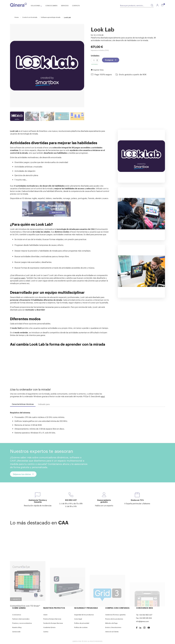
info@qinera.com (142, 621)
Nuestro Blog (17, 627)
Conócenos (17, 615)
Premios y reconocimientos (22, 623)
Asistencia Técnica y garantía (115, 615)
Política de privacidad (82, 623)
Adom (45, 615)
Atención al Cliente (112, 632)
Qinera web (16, 632)
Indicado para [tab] (44, 404)
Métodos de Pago (111, 623)
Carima (46, 632)
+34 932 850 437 (146, 615)
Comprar (109, 60)
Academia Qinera (49, 627)
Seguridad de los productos (84, 615)
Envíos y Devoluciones (113, 627)
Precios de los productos (114, 619)
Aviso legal (78, 619)
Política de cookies (81, 627)
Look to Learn (20, 278)
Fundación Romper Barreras (53, 623)
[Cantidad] (95, 60)
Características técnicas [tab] (23, 404)
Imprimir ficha (97, 70)
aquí (103, 396)
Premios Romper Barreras (52, 619)
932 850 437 (71, 500)
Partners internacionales (21, 619)
